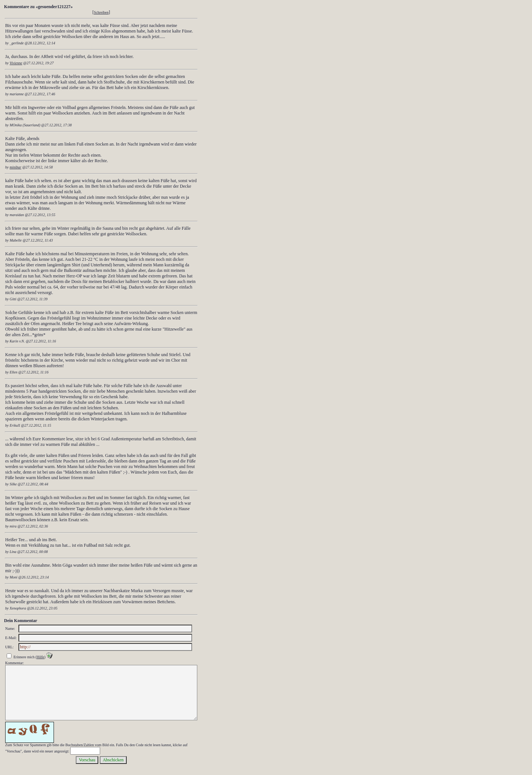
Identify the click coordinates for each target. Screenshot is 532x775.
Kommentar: (15, 663)
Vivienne (16, 63)
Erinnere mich (24, 657)
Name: (10, 629)
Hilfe (40, 657)
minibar (16, 167)
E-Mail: (11, 638)
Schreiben (101, 12)
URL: (9, 647)
